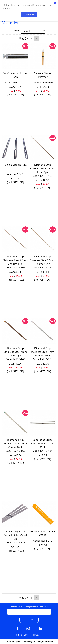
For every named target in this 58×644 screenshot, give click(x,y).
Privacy (36, 635)
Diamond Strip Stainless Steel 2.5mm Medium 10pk (15, 260)
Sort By (16, 31)
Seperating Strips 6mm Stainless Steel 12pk (15, 535)
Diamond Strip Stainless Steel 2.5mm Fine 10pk (43, 169)
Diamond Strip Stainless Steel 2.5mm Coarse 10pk (43, 260)
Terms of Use (21, 635)
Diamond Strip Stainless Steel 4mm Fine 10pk (15, 352)
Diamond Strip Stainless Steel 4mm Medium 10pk (43, 352)
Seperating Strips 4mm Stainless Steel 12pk (43, 444)
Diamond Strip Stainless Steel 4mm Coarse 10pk (15, 444)
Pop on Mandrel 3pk (15, 165)
